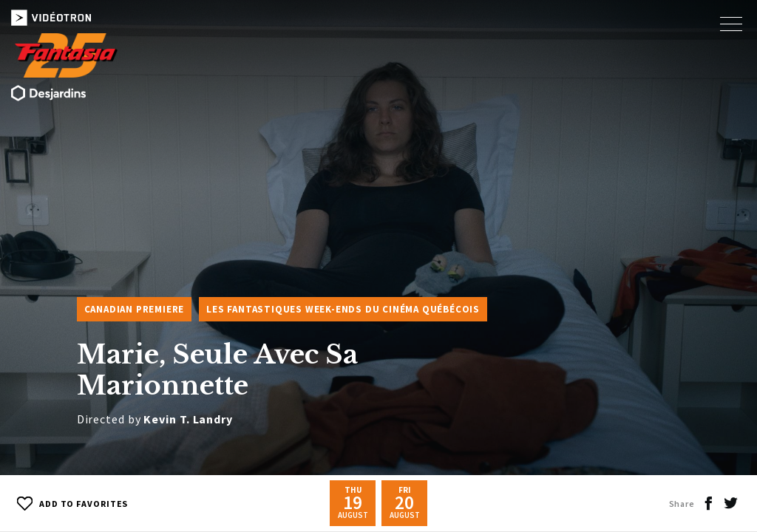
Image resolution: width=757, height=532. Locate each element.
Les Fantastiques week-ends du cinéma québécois (343, 309)
